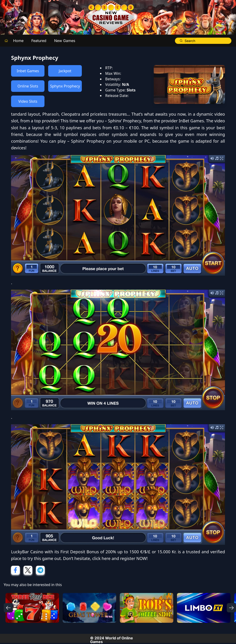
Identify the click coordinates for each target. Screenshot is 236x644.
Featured (39, 41)
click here (101, 558)
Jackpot (65, 71)
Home (18, 41)
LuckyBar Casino (27, 552)
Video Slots (28, 101)
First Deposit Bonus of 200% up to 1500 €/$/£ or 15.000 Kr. (118, 552)
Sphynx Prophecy (65, 86)
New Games (65, 41)
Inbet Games (28, 71)
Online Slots (28, 86)
